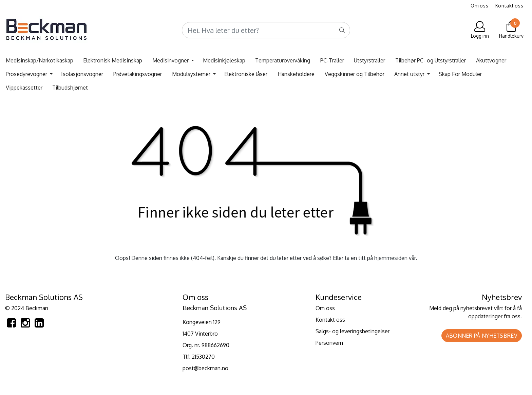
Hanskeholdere (296, 74)
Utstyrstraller (369, 60)
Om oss (480, 6)
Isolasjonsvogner (82, 74)
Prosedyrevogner (27, 74)
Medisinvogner (171, 60)
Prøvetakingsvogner (138, 74)
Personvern (329, 343)
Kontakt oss (509, 6)
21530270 (203, 357)
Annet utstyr (410, 74)
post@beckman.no (205, 368)
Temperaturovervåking (283, 60)
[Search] (266, 30)
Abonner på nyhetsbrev (482, 336)
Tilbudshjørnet (70, 88)
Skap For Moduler (460, 74)
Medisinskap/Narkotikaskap (40, 60)
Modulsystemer (192, 74)
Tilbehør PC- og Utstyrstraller (431, 60)
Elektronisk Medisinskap (113, 60)
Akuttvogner (491, 60)
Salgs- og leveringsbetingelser (353, 331)
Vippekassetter (24, 88)
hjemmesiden (391, 258)
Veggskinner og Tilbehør (355, 74)
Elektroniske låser (246, 74)
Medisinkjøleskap (224, 60)
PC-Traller (332, 60)
